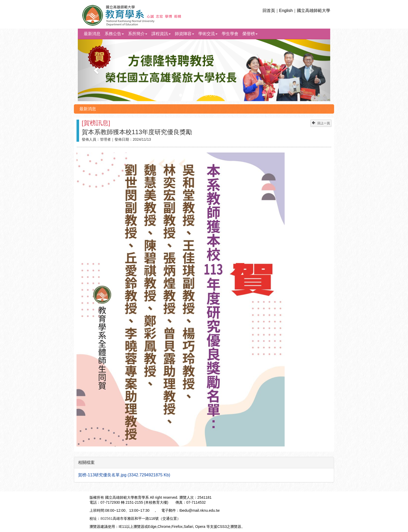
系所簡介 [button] (138, 34)
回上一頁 (321, 123)
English (286, 11)
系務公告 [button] (114, 34)
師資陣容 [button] (184, 34)
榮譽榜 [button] (250, 34)
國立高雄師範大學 (314, 11)
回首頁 (269, 11)
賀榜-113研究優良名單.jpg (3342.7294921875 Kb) (124, 475)
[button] (97, 70)
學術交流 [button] (208, 34)
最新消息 (92, 34)
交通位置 (170, 518)
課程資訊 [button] (161, 34)
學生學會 (230, 34)
